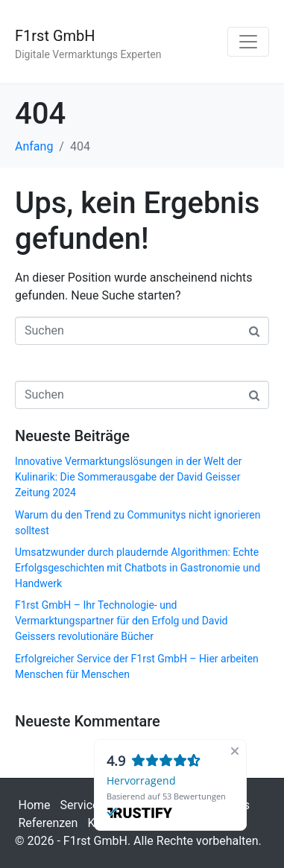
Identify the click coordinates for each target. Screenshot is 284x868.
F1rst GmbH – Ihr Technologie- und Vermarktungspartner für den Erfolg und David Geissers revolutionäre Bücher (121, 621)
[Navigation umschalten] (248, 42)
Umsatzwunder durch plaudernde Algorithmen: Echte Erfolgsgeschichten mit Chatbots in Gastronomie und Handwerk (138, 568)
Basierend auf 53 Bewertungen (166, 796)
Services (83, 805)
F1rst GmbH (55, 36)
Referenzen (48, 823)
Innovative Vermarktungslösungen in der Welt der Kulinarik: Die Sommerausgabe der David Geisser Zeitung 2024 (129, 477)
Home (35, 805)
